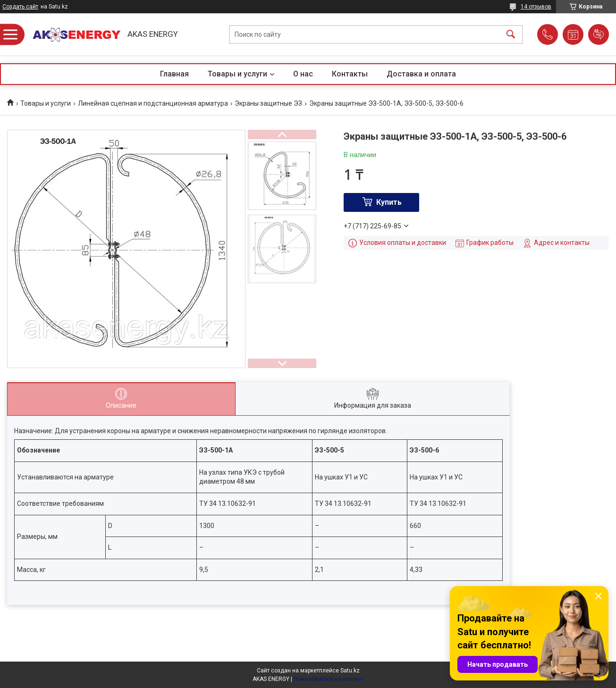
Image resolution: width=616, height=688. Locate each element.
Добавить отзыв (599, 34)
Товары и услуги (237, 74)
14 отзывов (536, 7)
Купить (389, 202)
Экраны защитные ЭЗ (268, 103)
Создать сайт (20, 7)
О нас (303, 74)
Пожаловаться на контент (329, 679)
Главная (174, 74)
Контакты (350, 74)
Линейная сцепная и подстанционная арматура (153, 103)
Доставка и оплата (421, 74)
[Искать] (511, 35)
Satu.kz (350, 671)
